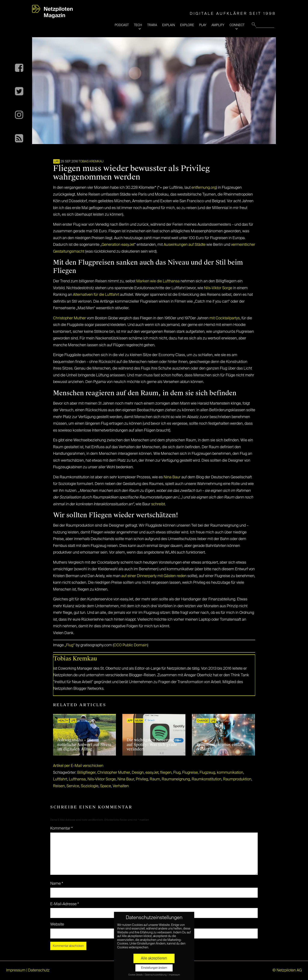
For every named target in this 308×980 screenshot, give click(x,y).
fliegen (166, 773)
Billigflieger (86, 773)
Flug (177, 773)
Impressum (16, 970)
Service (73, 786)
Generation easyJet (118, 245)
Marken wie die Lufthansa (158, 281)
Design (138, 773)
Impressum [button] (174, 975)
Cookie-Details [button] (136, 975)
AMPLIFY (218, 25)
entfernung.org (204, 188)
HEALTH (63, 721)
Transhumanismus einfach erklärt (221, 747)
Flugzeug (207, 773)
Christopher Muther (70, 318)
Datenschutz (39, 970)
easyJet (152, 773)
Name (57, 884)
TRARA (152, 25)
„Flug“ (70, 645)
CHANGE (203, 721)
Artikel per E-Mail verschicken (78, 766)
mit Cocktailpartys (225, 318)
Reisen (59, 786)
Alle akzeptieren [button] (154, 958)
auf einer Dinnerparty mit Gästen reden (154, 576)
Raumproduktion (237, 779)
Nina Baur (172, 477)
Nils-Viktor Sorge (218, 288)
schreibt (158, 504)
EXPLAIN (169, 25)
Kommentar (61, 828)
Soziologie (90, 786)
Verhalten (121, 786)
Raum (155, 779)
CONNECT (237, 25)
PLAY (203, 25)
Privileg (142, 779)
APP (130, 721)
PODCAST (122, 25)
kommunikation (230, 773)
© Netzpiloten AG (287, 970)
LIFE (56, 162)
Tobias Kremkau (91, 162)
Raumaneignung (176, 779)
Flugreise (190, 773)
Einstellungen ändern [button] (154, 968)
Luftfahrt (60, 779)
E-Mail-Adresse (65, 904)
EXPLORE (187, 25)
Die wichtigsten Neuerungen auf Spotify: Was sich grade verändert (153, 745)
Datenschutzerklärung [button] (156, 975)
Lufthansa (77, 779)
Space (106, 786)
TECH (138, 25)
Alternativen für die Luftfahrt (96, 295)
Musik (139, 721)
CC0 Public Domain (130, 645)
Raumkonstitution (207, 779)
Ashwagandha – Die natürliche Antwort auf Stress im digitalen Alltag (84, 745)
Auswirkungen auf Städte (185, 245)
